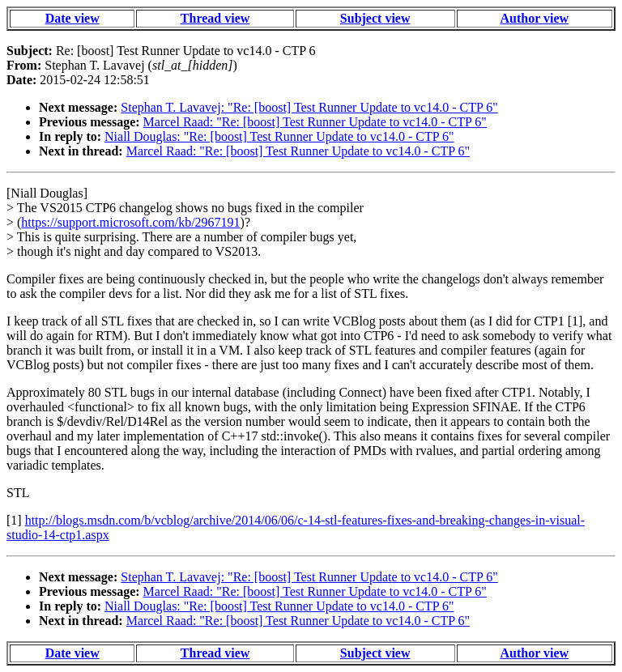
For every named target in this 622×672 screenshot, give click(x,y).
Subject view (375, 18)
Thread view (215, 18)
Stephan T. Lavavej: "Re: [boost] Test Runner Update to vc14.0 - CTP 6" (309, 107)
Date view (72, 18)
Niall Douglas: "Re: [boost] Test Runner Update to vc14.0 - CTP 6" (279, 136)
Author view (535, 18)
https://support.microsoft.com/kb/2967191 (130, 222)
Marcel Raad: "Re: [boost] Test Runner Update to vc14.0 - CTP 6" (315, 122)
